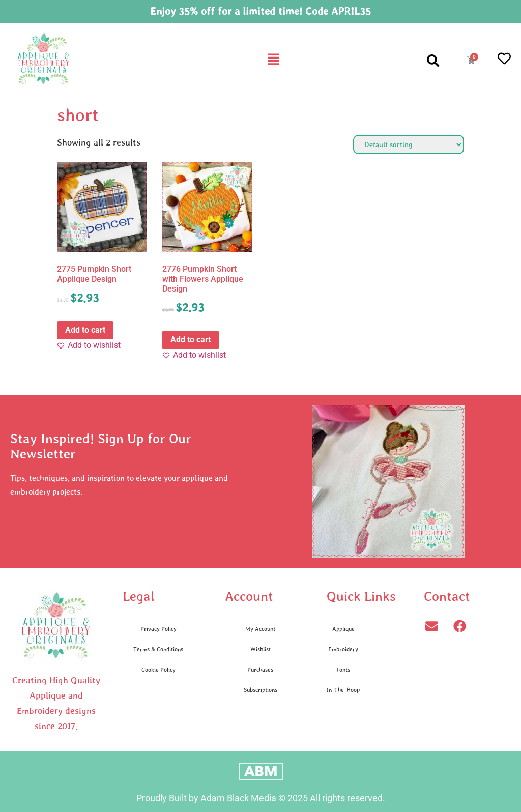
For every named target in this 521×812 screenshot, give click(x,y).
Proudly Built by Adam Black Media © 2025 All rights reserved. (261, 798)
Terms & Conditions (158, 649)
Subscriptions (260, 690)
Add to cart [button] (85, 330)
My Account (260, 629)
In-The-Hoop (343, 690)
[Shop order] (409, 144)
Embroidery (343, 649)
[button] (273, 60)
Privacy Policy (158, 629)
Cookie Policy (158, 669)
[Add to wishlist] (89, 345)
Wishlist (260, 649)
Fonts (343, 669)
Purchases (260, 669)
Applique (343, 629)
